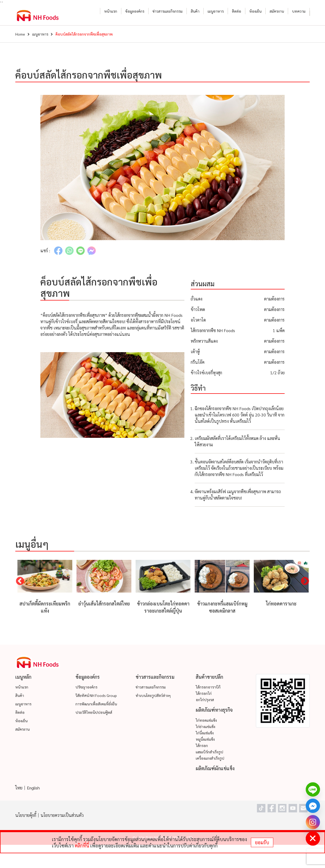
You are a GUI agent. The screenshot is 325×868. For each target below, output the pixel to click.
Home (20, 34)
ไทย (19, 788)
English (33, 788)
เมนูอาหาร (216, 11)
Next (305, 581)
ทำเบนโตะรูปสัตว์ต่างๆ (153, 695)
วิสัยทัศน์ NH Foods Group (96, 695)
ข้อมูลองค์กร (135, 11)
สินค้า (195, 11)
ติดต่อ (236, 11)
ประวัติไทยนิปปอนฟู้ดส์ (94, 712)
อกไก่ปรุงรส (205, 700)
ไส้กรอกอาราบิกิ (208, 687)
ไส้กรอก (202, 745)
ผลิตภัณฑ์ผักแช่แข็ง (215, 768)
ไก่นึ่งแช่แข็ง (205, 733)
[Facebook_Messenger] (313, 806)
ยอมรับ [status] (262, 842)
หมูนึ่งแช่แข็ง (205, 739)
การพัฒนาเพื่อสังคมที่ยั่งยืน (96, 704)
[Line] (313, 789)
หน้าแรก (111, 11)
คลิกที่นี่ (82, 845)
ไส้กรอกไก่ (204, 693)
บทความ (299, 11)
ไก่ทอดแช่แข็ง (206, 720)
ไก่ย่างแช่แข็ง (205, 726)
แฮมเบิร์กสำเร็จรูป (209, 752)
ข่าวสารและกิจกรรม (168, 11)
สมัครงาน (277, 11)
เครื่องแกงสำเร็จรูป (210, 758)
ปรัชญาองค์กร (86, 687)
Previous (20, 581)
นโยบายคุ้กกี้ (26, 815)
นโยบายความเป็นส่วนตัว (62, 815)
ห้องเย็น (255, 11)
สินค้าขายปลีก (209, 677)
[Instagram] (313, 822)
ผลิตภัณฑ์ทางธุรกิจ (214, 710)
